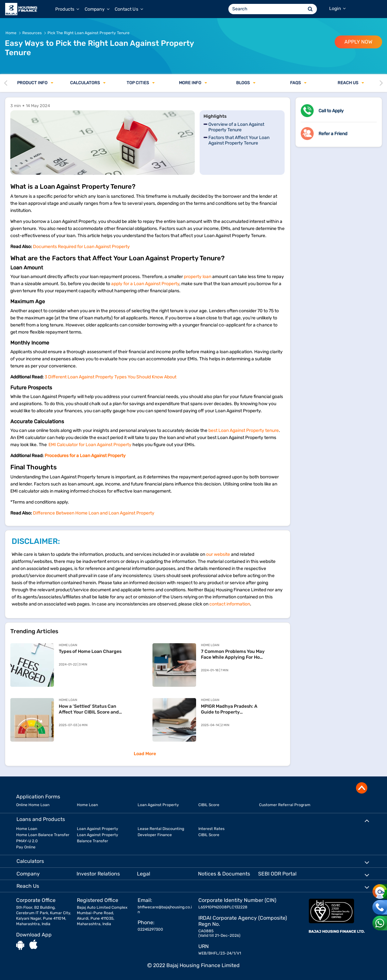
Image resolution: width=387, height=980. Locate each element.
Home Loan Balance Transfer (43, 835)
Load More (145, 754)
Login (337, 9)
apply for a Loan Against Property (145, 284)
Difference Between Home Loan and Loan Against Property (94, 513)
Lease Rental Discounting (161, 829)
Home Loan (87, 805)
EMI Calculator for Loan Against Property (90, 445)
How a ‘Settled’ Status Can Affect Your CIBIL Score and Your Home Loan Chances (89, 709)
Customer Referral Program (285, 805)
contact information (230, 604)
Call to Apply (331, 111)
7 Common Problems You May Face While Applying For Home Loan (234, 655)
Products (67, 9)
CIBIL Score (209, 805)
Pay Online (26, 847)
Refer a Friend (333, 134)
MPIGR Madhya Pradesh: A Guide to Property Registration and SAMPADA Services (231, 709)
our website (218, 554)
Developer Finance (155, 835)
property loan (198, 277)
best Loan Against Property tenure (244, 430)
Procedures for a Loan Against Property (85, 456)
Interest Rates (211, 829)
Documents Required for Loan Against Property (81, 247)
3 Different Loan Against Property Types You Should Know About (110, 377)
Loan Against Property (158, 805)
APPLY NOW (358, 42)
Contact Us (129, 9)
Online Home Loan (33, 805)
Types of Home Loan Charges (90, 651)
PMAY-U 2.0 (27, 841)
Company (97, 9)
